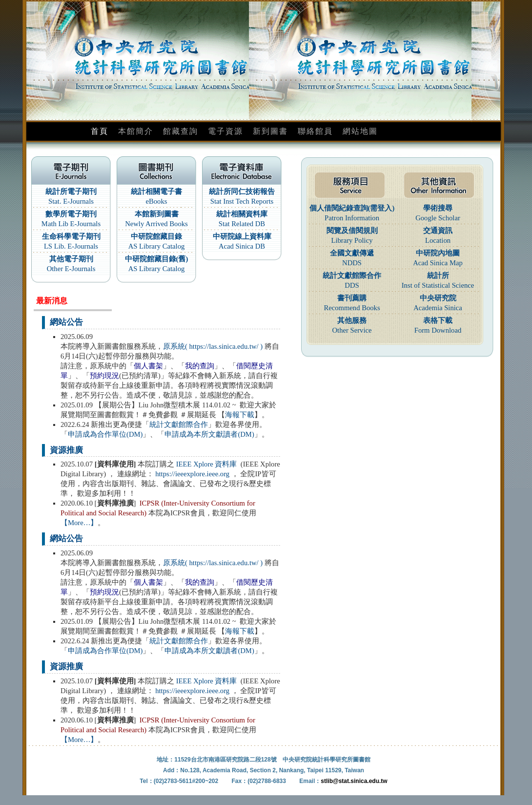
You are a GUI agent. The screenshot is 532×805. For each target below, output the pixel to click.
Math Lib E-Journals (71, 224)
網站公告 (66, 322)
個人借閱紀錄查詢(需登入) (352, 208)
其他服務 (352, 320)
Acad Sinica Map (438, 263)
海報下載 (240, 415)
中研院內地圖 (438, 253)
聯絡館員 (315, 131)
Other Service (352, 330)
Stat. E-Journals (71, 201)
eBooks (157, 201)
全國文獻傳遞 (352, 253)
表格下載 (438, 320)
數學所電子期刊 (71, 214)
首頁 (100, 131)
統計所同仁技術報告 (242, 191)
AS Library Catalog (157, 246)
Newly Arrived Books (156, 224)
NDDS (352, 263)
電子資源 (225, 131)
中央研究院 (438, 298)
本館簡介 (136, 131)
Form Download (438, 330)
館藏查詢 (181, 131)
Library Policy (352, 240)
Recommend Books (352, 308)
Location (438, 240)
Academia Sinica (438, 308)
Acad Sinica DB (242, 246)
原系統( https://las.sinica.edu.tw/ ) (213, 346)
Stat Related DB (242, 224)
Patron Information (352, 218)
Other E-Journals (71, 269)
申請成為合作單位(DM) (105, 434)
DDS (352, 285)
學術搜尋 (438, 208)
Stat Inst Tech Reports (242, 201)
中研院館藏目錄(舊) (157, 259)
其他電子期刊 (71, 259)
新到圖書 (270, 131)
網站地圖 (360, 131)
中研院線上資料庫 (242, 236)
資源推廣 (66, 450)
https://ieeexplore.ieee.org (192, 474)
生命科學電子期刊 (71, 236)
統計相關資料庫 (242, 214)
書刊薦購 (352, 298)
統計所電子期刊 (71, 191)
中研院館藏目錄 (156, 236)
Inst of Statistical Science (438, 285)
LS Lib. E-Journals (71, 246)
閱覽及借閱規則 (352, 231)
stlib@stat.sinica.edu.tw (354, 781)
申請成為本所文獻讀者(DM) (209, 434)
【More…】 (79, 523)
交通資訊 (438, 231)
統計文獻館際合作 (179, 424)
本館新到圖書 (157, 214)
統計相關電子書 (156, 191)
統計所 (438, 275)
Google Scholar (438, 218)
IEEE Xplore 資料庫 (207, 464)
